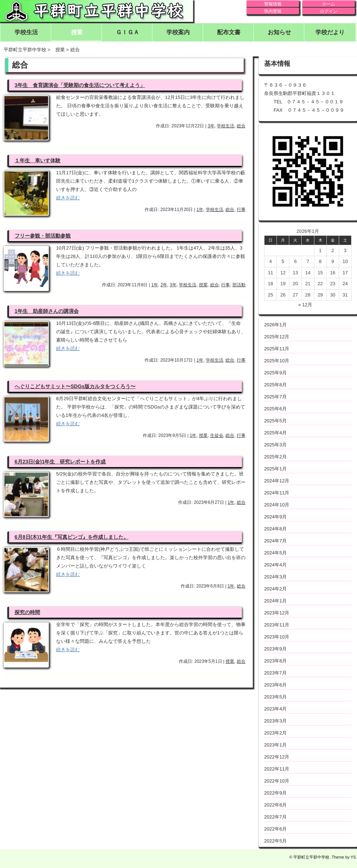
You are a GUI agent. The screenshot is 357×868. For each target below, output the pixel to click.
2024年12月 (277, 481)
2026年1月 (275, 325)
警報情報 (273, 4)
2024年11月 (277, 493)
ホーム (329, 4)
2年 (164, 285)
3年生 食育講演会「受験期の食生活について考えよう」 (80, 85)
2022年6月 (275, 829)
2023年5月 (275, 697)
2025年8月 (275, 385)
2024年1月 (275, 601)
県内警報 (273, 11)
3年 (211, 126)
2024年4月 (275, 565)
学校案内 (178, 32)
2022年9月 (275, 793)
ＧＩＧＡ (127, 32)
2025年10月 (277, 361)
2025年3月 (275, 445)
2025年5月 (275, 421)
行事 (241, 210)
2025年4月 (275, 433)
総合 (241, 126)
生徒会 (217, 435)
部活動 (239, 285)
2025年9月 (275, 373)
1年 (200, 210)
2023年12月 (277, 613)
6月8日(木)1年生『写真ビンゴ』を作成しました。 (72, 537)
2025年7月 (275, 397)
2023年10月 (277, 637)
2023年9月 (275, 649)
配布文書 (229, 32)
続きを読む (68, 198)
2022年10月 (277, 781)
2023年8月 (275, 661)
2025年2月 (275, 457)
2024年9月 (275, 517)
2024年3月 (275, 577)
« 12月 (305, 305)
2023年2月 (275, 733)
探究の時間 (27, 612)
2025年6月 (275, 409)
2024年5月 (275, 553)
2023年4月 (275, 709)
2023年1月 (275, 745)
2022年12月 (277, 757)
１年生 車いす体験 (38, 160)
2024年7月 (275, 541)
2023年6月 (275, 685)
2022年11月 (277, 769)
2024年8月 (275, 529)
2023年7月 (275, 673)
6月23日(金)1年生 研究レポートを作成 (60, 462)
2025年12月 (277, 337)
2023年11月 (277, 625)
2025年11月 (277, 349)
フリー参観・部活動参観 (43, 236)
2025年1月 (275, 469)
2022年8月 (275, 805)
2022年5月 (275, 841)
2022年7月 (275, 817)
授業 (77, 32)
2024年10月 (277, 505)
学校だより (330, 32)
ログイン (329, 11)
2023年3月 (275, 721)
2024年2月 (275, 589)
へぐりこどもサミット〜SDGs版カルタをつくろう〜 (75, 386)
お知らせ (279, 32)
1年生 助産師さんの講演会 (47, 311)
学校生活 (26, 32)
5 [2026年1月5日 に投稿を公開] (283, 261)
